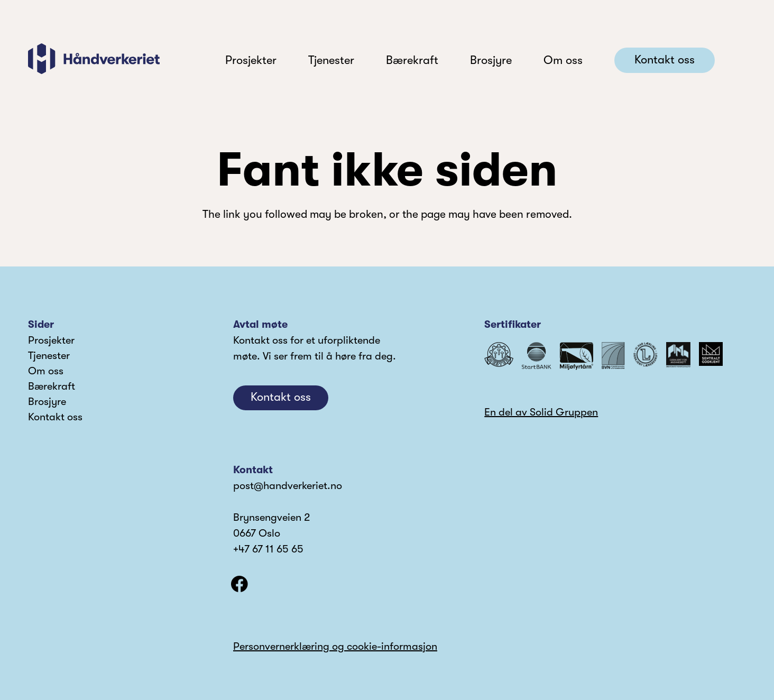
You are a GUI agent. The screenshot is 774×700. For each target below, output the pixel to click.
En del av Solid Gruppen (541, 412)
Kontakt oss (55, 417)
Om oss (46, 371)
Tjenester (49, 356)
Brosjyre (47, 402)
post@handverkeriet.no (288, 486)
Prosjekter (51, 340)
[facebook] (239, 584)
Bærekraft (52, 386)
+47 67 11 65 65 (268, 549)
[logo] (94, 59)
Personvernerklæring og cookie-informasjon (335, 646)
